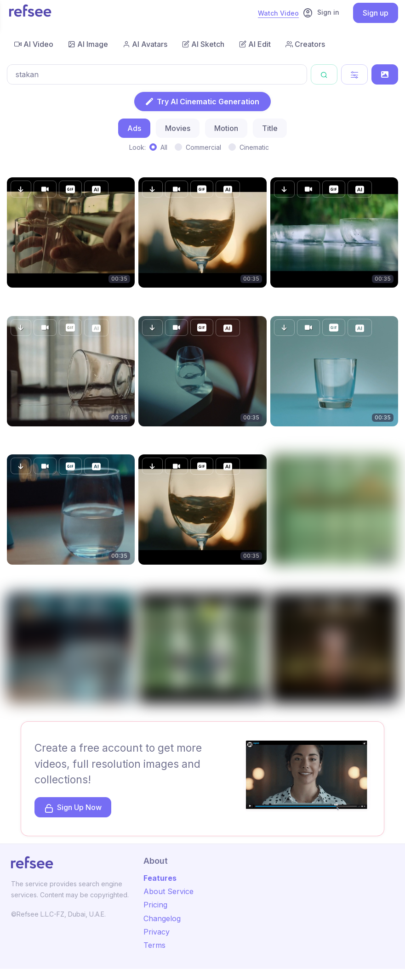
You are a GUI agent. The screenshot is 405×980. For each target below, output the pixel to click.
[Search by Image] (385, 74)
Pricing (155, 905)
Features (160, 878)
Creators (305, 44)
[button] (21, 189)
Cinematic (254, 147)
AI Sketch (203, 44)
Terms (154, 945)
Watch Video (278, 13)
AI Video (34, 44)
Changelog (162, 918)
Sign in (321, 13)
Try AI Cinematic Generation (202, 102)
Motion (226, 128)
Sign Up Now (73, 808)
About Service (168, 891)
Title (270, 128)
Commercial (203, 147)
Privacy (157, 932)
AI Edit (255, 44)
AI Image (88, 44)
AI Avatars (145, 44)
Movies (178, 128)
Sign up (376, 13)
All (164, 147)
